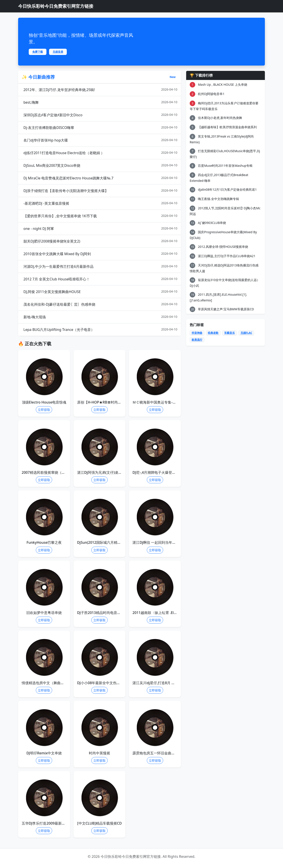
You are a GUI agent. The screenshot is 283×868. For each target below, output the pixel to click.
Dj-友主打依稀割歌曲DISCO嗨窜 (100, 127)
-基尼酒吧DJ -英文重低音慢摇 (100, 203)
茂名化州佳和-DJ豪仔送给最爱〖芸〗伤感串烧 (100, 304)
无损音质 (58, 52)
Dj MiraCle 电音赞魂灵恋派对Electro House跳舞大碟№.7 (100, 178)
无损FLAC (246, 333)
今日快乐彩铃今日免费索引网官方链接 (56, 6)
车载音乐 (229, 333)
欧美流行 (197, 340)
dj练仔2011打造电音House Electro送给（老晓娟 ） (100, 153)
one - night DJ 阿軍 (100, 228)
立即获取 (44, 410)
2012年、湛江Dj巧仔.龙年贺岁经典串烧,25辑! (100, 90)
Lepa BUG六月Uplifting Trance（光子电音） (100, 329)
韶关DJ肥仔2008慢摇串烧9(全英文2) (100, 241)
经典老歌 (213, 333)
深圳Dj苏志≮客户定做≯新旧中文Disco (100, 115)
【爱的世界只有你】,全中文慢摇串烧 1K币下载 (100, 216)
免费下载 (38, 52)
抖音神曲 (197, 333)
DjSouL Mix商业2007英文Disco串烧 (100, 165)
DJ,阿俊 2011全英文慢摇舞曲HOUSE (100, 292)
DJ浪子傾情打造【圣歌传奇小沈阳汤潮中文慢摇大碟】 (100, 191)
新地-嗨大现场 (100, 317)
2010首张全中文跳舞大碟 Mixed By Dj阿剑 (100, 254)
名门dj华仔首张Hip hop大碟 (100, 140)
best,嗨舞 (100, 102)
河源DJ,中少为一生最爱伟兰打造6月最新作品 (100, 266)
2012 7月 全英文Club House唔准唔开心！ (100, 279)
